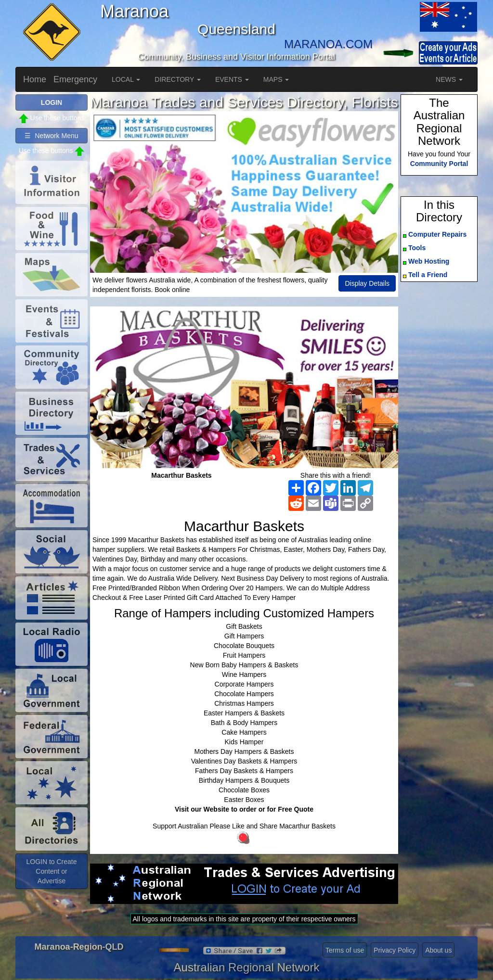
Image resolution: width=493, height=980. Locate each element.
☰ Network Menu (51, 136)
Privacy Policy (395, 950)
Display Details (367, 283)
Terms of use (345, 950)
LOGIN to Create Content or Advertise (51, 871)
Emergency (75, 79)
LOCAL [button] (126, 79)
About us (438, 950)
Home (35, 79)
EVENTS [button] (232, 79)
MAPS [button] (276, 79)
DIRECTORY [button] (178, 79)
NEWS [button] (449, 79)
